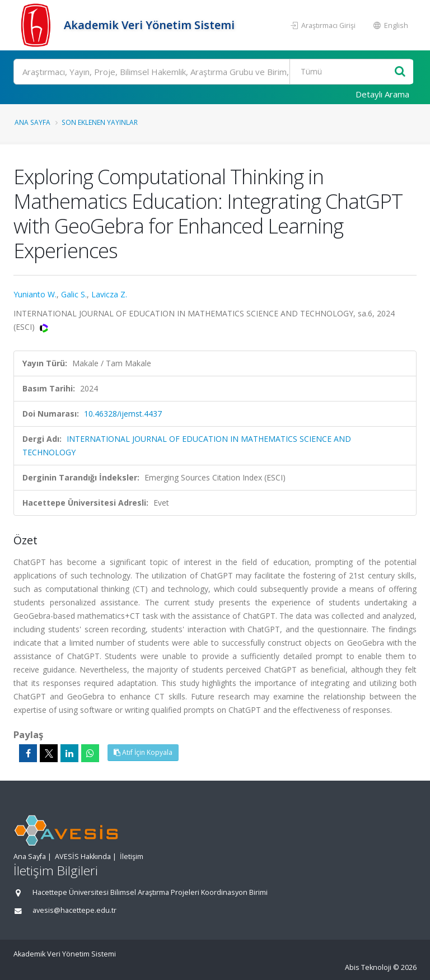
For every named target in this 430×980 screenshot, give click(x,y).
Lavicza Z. (109, 294)
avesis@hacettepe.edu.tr (74, 910)
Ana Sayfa (32, 122)
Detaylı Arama (382, 94)
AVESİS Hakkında (83, 857)
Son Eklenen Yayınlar (100, 122)
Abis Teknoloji (368, 967)
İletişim (132, 857)
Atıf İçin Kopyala (143, 752)
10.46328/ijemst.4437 (123, 414)
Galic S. (74, 294)
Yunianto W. (35, 294)
